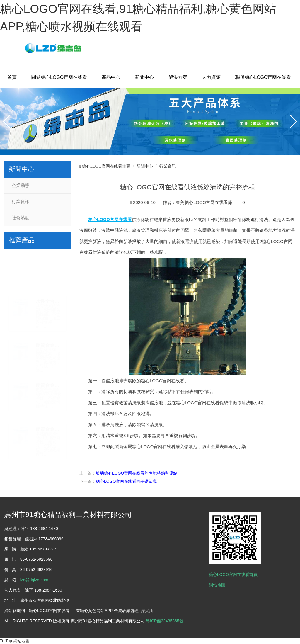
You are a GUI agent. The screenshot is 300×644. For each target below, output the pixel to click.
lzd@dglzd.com (34, 580)
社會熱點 (21, 218)
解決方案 (178, 77)
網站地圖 (217, 585)
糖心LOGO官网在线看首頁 (233, 575)
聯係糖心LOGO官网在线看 (263, 77)
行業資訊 (21, 202)
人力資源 (211, 77)
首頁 (12, 77)
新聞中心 (144, 77)
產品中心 (111, 77)
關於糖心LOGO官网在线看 (59, 77)
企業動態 (21, 186)
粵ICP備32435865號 (165, 621)
